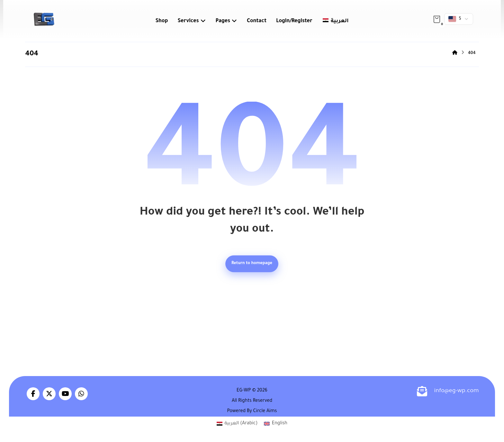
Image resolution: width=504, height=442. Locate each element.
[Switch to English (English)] (275, 425)
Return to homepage (252, 264)
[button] (437, 19)
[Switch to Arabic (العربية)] (237, 425)
